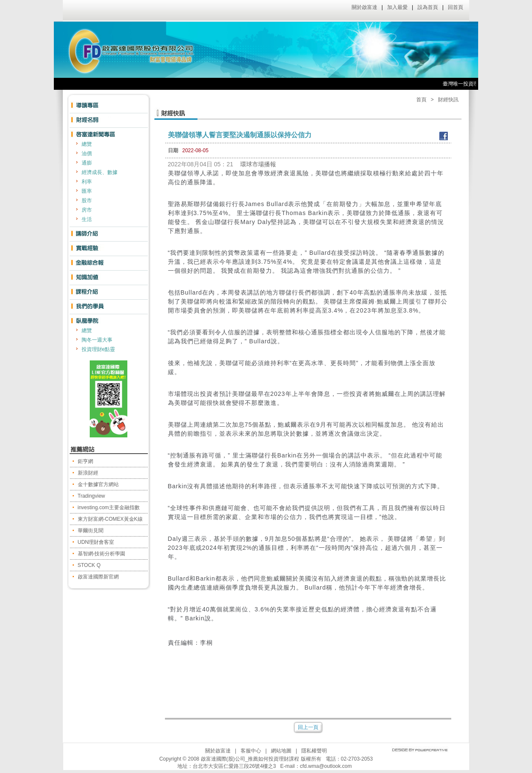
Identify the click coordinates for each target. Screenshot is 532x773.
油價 (87, 153)
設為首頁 (428, 7)
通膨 (87, 163)
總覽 (87, 144)
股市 (87, 201)
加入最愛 (397, 7)
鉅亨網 (85, 461)
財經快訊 (448, 100)
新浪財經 (88, 473)
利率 (87, 182)
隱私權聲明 (314, 751)
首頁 (421, 100)
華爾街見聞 (91, 531)
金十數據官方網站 (98, 484)
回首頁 (456, 7)
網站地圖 (281, 751)
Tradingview (91, 496)
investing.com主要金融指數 (109, 507)
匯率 (87, 191)
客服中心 (251, 751)
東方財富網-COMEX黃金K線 (110, 519)
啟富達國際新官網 (98, 577)
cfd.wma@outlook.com (326, 766)
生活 (87, 219)
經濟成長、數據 (100, 172)
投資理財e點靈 (98, 349)
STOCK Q (89, 565)
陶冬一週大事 (97, 340)
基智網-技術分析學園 (102, 554)
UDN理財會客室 (96, 542)
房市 (87, 210)
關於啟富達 (364, 7)
